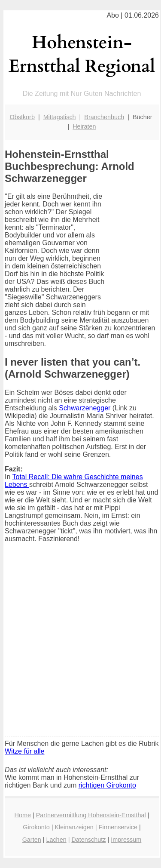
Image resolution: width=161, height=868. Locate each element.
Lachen (56, 840)
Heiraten (84, 126)
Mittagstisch (60, 117)
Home (23, 815)
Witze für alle (24, 751)
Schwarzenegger (85, 408)
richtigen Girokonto (107, 785)
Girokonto (36, 827)
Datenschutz (88, 840)
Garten (32, 840)
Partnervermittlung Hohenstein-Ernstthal (91, 815)
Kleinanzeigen (74, 827)
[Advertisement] (80, 645)
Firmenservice (118, 827)
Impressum (126, 840)
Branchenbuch (104, 117)
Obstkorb (22, 117)
